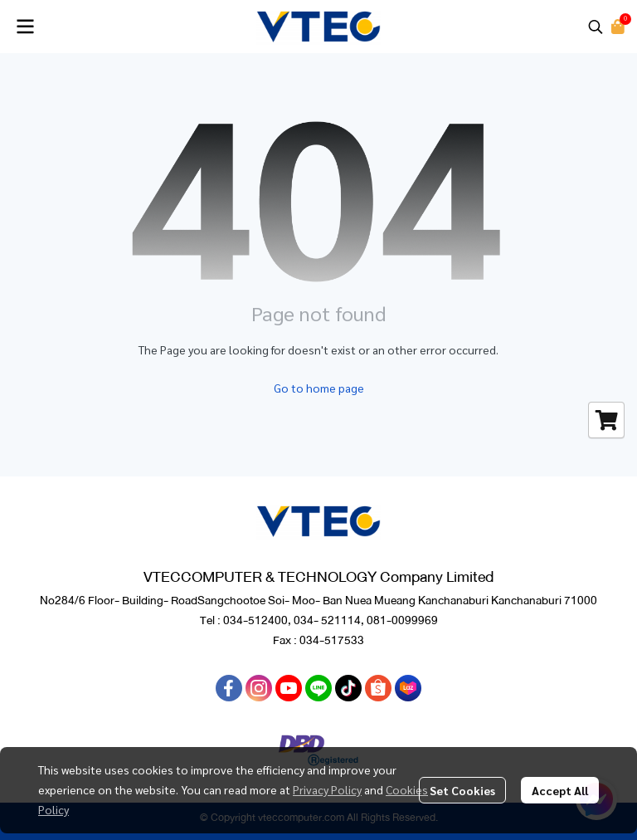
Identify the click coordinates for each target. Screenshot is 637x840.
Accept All (560, 790)
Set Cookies (462, 790)
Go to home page (319, 388)
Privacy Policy (327, 789)
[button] (596, 27)
